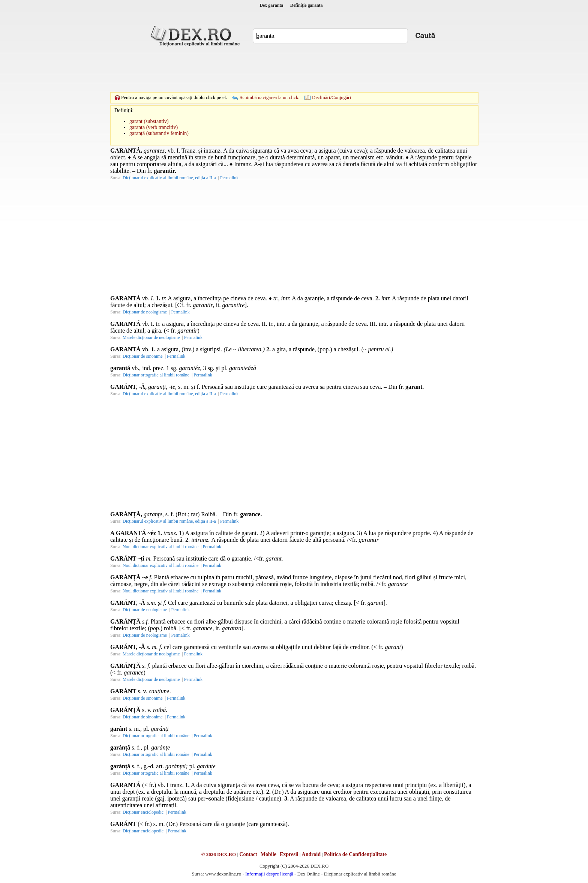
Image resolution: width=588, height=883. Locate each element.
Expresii (289, 854)
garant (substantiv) (149, 121)
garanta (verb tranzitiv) (154, 127)
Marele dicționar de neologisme (151, 337)
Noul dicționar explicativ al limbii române (160, 547)
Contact (248, 854)
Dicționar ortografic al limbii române (156, 375)
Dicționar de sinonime (143, 356)
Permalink (229, 178)
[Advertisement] (294, 69)
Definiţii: (124, 110)
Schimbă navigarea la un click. (270, 97)
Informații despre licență (269, 874)
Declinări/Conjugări (331, 97)
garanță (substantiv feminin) (159, 133)
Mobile (268, 854)
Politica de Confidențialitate (355, 854)
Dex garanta (271, 5)
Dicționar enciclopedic (143, 812)
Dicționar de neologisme (145, 312)
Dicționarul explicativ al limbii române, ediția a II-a (169, 178)
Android (311, 854)
